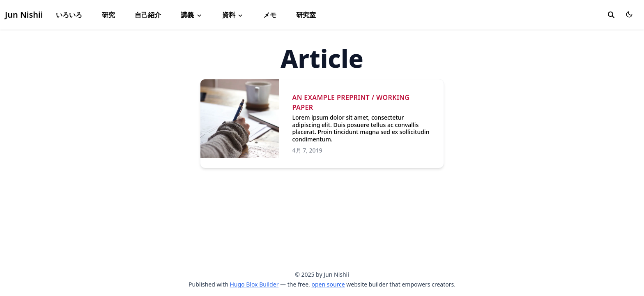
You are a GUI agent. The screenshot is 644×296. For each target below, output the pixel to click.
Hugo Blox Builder (254, 284)
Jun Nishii (24, 15)
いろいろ (69, 15)
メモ (270, 15)
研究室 (306, 15)
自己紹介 (148, 15)
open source (328, 284)
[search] (611, 15)
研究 (108, 15)
